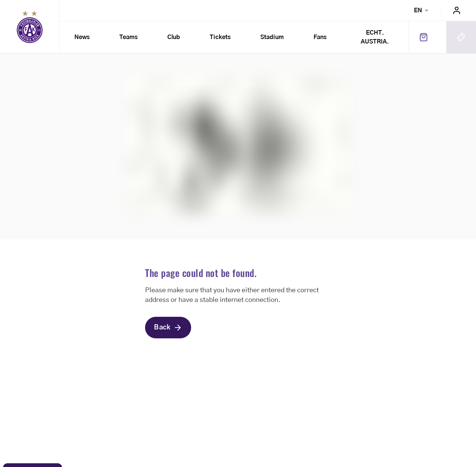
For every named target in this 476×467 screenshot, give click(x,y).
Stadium (272, 37)
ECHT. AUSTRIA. (379, 37)
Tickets (220, 37)
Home (30, 27)
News (82, 37)
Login (457, 10)
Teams (128, 37)
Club (174, 37)
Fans (320, 37)
